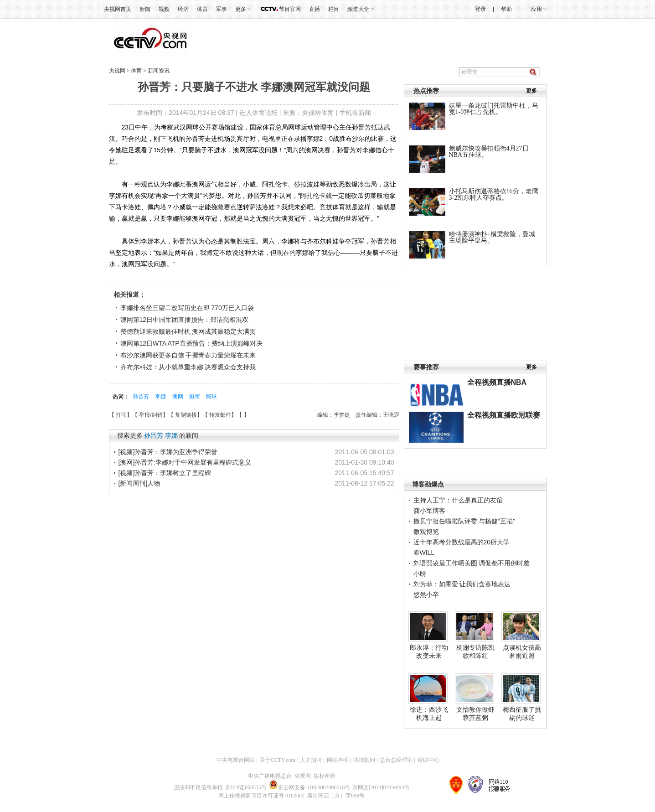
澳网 (178, 397)
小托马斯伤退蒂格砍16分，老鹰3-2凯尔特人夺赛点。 (494, 194)
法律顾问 (364, 760)
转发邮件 (220, 415)
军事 (222, 9)
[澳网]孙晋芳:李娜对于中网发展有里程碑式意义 (185, 462)
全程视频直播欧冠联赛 (504, 415)
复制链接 (186, 415)
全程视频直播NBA (497, 382)
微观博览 (426, 532)
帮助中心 (428, 760)
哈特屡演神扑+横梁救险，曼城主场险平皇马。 (492, 237)
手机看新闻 (355, 113)
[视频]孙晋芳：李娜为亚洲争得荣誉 (168, 452)
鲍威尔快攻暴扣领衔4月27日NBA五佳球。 (489, 152)
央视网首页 (118, 9)
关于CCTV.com (278, 760)
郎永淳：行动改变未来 (429, 652)
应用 (536, 9)
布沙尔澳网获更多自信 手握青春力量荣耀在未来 (188, 355)
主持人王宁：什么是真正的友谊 (458, 500)
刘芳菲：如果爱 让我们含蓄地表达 (462, 584)
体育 (202, 9)
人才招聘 (311, 760)
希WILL (424, 553)
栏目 (334, 9)
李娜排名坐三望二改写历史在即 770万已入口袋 (187, 308)
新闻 (145, 9)
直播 (315, 9)
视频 (164, 9)
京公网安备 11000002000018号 (310, 787)
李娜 (161, 397)
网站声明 (338, 760)
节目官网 (290, 9)
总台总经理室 (396, 760)
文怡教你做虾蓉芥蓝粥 (475, 714)
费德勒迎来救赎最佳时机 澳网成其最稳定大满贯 (188, 331)
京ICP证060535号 (246, 787)
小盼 (420, 574)
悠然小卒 (426, 595)
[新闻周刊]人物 (139, 483)
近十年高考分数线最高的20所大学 (462, 542)
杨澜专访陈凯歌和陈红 (475, 652)
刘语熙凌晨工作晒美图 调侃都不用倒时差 (472, 563)
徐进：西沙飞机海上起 (429, 714)
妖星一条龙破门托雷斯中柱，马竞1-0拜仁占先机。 (494, 109)
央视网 (117, 71)
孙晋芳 (142, 397)
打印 (121, 415)
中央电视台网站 (236, 760)
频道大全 (358, 9)
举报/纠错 (151, 415)
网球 (211, 397)
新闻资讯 (159, 71)
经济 (183, 9)
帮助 (506, 9)
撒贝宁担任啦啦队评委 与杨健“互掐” (464, 521)
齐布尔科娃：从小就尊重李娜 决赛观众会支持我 (188, 367)
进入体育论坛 (258, 113)
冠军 (195, 397)
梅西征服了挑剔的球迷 (522, 714)
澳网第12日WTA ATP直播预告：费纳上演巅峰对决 (191, 343)
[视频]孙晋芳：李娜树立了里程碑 (165, 473)
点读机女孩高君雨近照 (522, 652)
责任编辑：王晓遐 (377, 415)
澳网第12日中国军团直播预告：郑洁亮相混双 (185, 320)
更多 (241, 9)
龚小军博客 (429, 511)
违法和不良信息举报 (198, 787)
